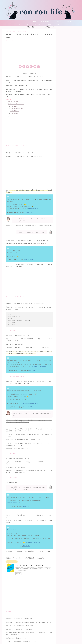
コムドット (59, 25)
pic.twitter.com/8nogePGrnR (30, 401)
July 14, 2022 (26, 542)
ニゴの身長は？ (14, 110)
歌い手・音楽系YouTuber (47, 22)
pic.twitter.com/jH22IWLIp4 (38, 365)
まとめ (10, 115)
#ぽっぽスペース (11, 527)
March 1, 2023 (29, 211)
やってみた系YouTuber (70, 22)
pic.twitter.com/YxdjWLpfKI (32, 539)
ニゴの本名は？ (14, 106)
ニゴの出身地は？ (15, 113)
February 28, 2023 (28, 258)
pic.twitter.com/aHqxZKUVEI (14, 500)
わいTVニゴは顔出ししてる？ (15, 102)
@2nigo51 (25, 392)
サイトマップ (23, 22)
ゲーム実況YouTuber (59, 22)
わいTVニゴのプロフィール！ (15, 104)
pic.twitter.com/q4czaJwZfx (31, 208)
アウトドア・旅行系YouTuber (47, 25)
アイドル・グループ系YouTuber (23, 25)
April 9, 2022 (29, 404)
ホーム (12, 22)
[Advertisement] (29, 53)
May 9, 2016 (32, 368)
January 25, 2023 (27, 504)
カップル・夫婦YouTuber (35, 25)
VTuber (35, 22)
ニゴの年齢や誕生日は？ (16, 108)
